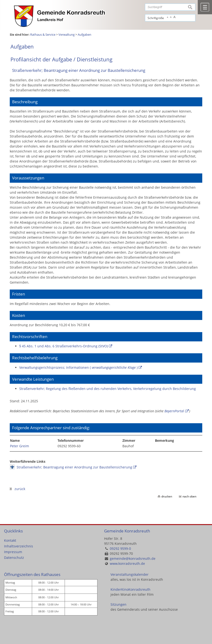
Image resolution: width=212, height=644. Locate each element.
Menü (205, 7)
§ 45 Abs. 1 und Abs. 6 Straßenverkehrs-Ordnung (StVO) (64, 346)
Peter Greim (19, 446)
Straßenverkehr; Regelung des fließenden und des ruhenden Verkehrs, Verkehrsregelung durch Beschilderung (108, 389)
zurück (17, 489)
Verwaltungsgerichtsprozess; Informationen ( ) (78, 367)
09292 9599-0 (120, 548)
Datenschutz (14, 558)
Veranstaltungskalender (130, 574)
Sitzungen (118, 604)
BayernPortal (174, 411)
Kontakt (10, 540)
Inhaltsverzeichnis (19, 546)
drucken (167, 496)
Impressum (13, 552)
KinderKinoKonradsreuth (130, 589)
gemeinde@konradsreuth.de (133, 558)
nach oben (189, 496)
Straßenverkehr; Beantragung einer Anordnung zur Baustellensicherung (74, 467)
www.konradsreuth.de (127, 563)
